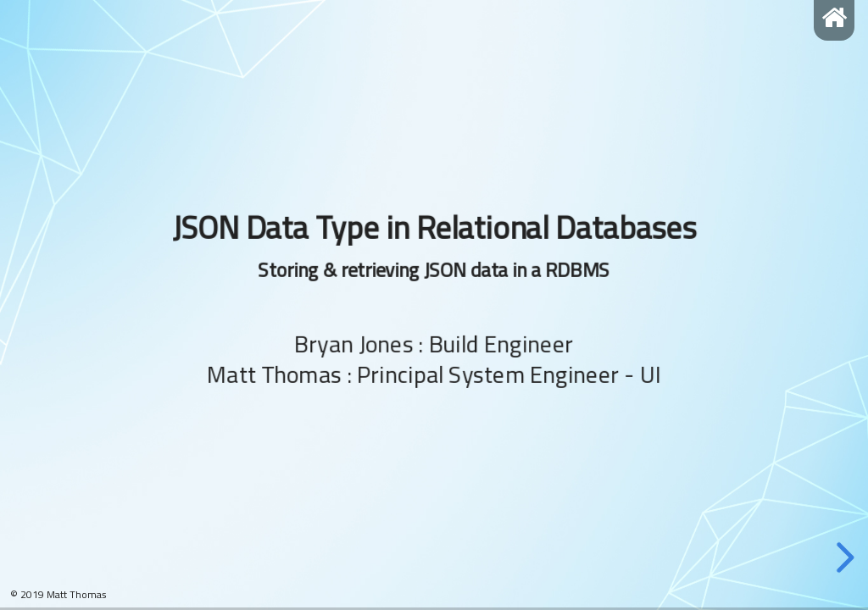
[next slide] (843, 557)
